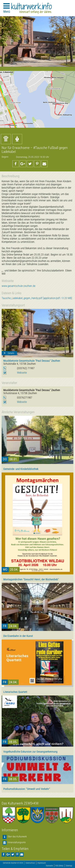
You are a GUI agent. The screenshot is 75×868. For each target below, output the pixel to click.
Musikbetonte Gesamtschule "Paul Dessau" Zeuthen (32, 361)
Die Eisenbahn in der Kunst (18, 636)
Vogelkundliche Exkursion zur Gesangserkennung (30, 752)
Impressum (42, 863)
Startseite (49, 866)
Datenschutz (30, 863)
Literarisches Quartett (15, 692)
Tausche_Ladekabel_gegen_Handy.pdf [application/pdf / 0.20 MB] (37, 298)
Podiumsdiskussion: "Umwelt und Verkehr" (27, 789)
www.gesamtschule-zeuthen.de (19, 286)
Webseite (22, 373)
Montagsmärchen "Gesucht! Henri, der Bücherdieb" (31, 579)
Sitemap (69, 866)
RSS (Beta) (59, 866)
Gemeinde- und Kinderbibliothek (21, 469)
